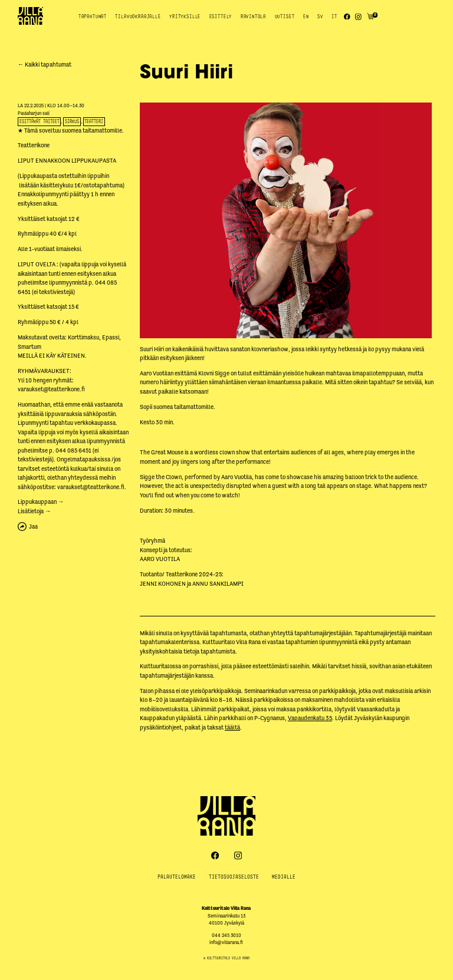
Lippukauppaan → (41, 502)
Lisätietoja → (34, 511)
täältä (232, 727)
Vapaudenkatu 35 (310, 718)
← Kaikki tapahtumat (45, 65)
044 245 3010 (226, 936)
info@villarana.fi (226, 943)
